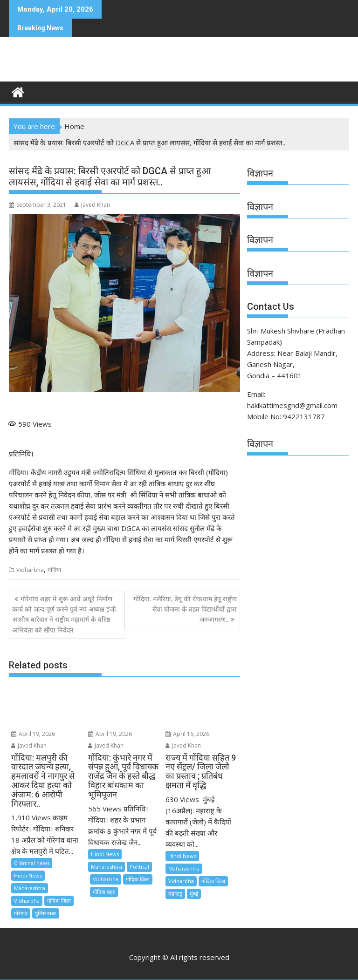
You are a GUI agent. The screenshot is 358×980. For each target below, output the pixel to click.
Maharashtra (30, 888)
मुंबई (194, 894)
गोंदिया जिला (59, 901)
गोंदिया (54, 570)
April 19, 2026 (33, 734)
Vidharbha (30, 570)
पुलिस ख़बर (46, 913)
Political (139, 867)
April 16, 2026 (187, 734)
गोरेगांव (21, 913)
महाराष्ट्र (175, 894)
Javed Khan (92, 205)
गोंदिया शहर (104, 892)
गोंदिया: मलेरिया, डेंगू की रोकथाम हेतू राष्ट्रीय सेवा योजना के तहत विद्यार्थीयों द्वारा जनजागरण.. (185, 609)
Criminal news (32, 863)
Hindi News (28, 875)
